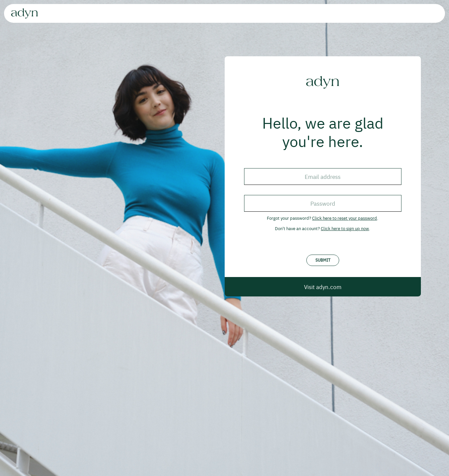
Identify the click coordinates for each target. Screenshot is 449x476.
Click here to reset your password (345, 218)
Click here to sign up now (345, 228)
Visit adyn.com (323, 287)
